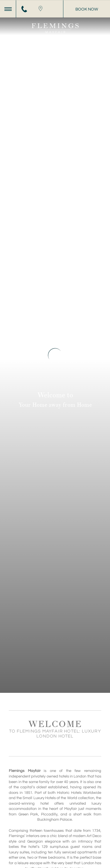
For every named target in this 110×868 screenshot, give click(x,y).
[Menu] (8, 9)
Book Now (87, 9)
